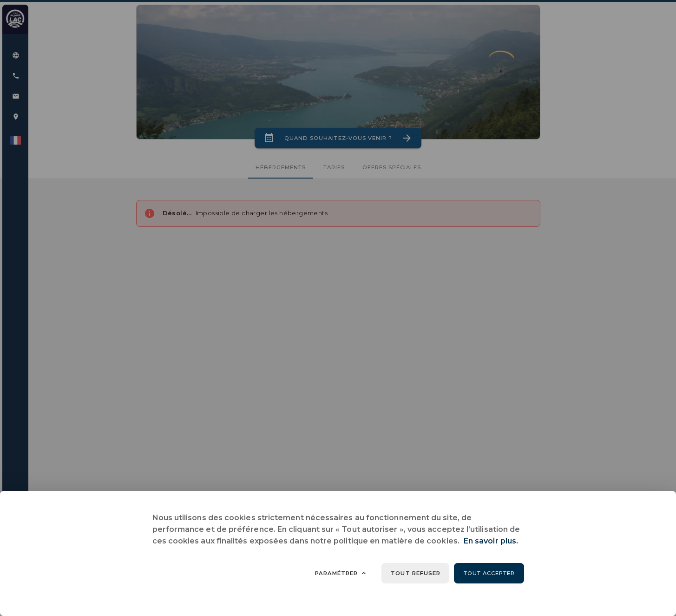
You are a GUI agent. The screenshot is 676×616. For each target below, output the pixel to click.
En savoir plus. (491, 541)
